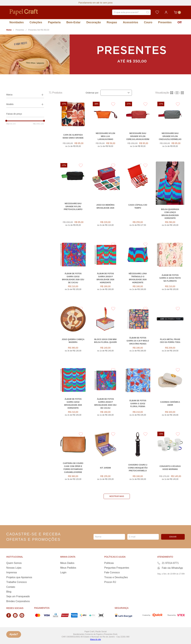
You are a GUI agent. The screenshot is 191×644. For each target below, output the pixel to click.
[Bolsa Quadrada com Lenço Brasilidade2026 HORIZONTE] (170, 199)
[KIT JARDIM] (105, 460)
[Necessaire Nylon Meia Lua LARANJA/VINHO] (105, 129)
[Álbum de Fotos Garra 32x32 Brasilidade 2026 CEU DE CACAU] (73, 271)
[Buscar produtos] (147, 12)
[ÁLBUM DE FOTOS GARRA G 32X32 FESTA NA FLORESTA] (170, 271)
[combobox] (131, 12)
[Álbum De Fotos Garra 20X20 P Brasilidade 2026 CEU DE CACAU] (105, 396)
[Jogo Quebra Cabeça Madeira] (73, 333)
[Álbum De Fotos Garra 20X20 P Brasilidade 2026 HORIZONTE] (105, 271)
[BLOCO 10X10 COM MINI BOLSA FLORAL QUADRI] (105, 333)
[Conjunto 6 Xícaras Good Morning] (170, 460)
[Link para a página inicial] (9, 30)
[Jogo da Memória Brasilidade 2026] (105, 199)
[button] (25, 95)
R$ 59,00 (11, 124)
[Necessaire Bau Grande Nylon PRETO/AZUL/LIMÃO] (73, 199)
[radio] (172, 93)
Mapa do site (95, 639)
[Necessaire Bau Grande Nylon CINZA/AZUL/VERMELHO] (170, 129)
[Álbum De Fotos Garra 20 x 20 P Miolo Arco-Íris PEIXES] (138, 333)
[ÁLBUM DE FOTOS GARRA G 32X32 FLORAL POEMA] (138, 396)
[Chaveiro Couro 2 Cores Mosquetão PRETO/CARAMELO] (138, 460)
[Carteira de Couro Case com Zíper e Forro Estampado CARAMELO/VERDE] (73, 460)
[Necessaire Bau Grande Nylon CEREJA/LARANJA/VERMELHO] (138, 129)
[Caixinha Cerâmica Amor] (170, 396)
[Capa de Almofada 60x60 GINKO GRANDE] (73, 129)
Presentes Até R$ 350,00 (39, 30)
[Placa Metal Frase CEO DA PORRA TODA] (170, 333)
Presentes (20, 30)
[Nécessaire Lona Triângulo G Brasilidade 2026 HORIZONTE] (138, 271)
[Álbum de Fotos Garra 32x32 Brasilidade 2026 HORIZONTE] (73, 396)
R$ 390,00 (39, 124)
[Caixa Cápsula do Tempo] (138, 199)
